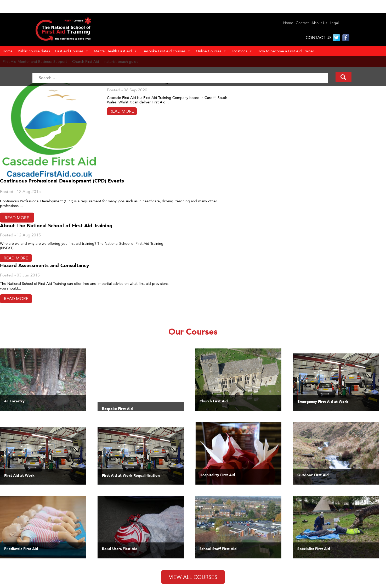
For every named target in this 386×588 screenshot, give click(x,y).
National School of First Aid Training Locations (144, 552)
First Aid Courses (72, 51)
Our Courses (36, 547)
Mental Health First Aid (116, 51)
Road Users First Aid (203, 565)
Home (288, 23)
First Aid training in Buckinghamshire (136, 570)
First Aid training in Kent (126, 574)
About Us (319, 23)
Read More (59, 127)
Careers (193, 583)
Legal (334, 23)
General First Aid (200, 556)
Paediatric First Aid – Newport (50, 583)
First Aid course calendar (207, 578)
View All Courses (193, 404)
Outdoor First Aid (201, 547)
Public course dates (34, 51)
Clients (31, 552)
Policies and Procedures (126, 543)
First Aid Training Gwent (46, 556)
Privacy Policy (117, 547)
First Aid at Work (200, 538)
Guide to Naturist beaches (128, 556)
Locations (242, 51)
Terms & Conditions (122, 538)
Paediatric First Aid (202, 543)
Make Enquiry (37, 565)
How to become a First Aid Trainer (286, 51)
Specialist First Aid (201, 561)
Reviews (32, 570)
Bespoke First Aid (201, 570)
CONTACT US (319, 38)
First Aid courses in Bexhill (127, 561)
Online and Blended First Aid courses (217, 574)
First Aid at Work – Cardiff (47, 574)
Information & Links (41, 561)
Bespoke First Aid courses (167, 51)
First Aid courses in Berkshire (130, 565)
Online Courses (211, 51)
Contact (302, 23)
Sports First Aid (199, 552)
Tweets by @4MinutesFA (137, 450)
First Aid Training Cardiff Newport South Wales (64, 543)
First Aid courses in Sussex (128, 578)
